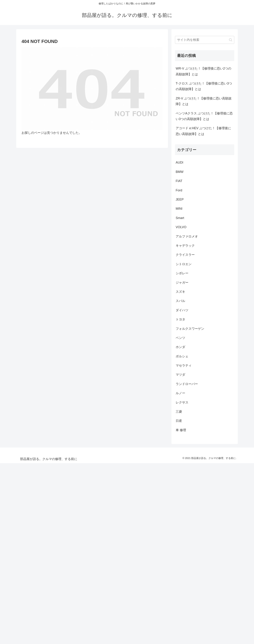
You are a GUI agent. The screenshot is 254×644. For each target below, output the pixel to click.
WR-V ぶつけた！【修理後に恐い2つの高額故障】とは (203, 71)
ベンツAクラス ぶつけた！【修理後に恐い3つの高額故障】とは (204, 116)
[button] (231, 40)
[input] (205, 40)
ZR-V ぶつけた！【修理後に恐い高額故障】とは (204, 101)
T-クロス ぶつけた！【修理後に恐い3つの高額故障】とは (204, 86)
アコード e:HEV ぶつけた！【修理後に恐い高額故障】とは (203, 131)
